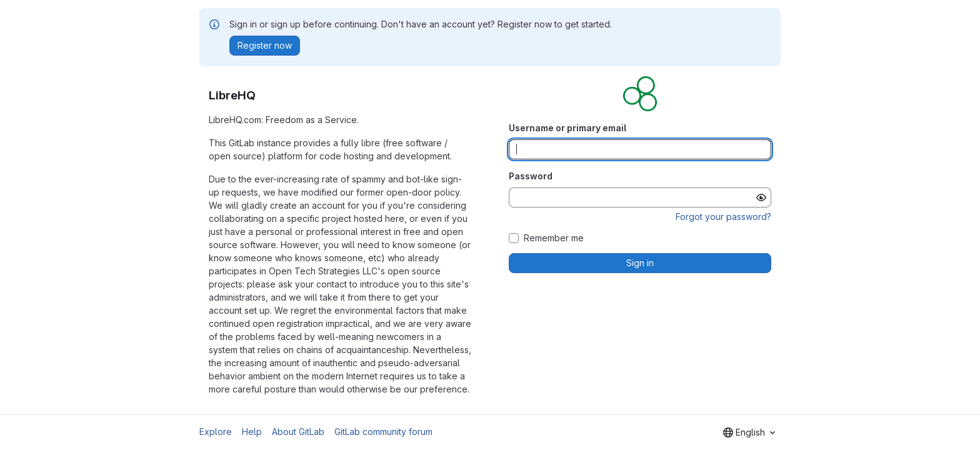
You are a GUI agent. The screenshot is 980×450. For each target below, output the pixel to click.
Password (531, 176)
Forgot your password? (723, 217)
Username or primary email (567, 128)
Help (252, 432)
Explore (216, 432)
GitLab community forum (383, 432)
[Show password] (761, 197)
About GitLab (298, 432)
